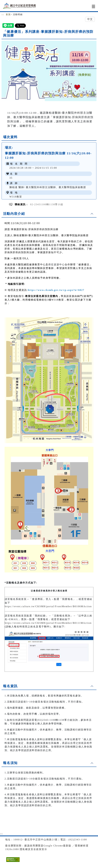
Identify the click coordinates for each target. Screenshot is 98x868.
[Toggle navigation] (93, 6)
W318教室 (16, 197)
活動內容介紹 (14, 214)
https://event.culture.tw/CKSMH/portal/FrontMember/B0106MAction (48, 606)
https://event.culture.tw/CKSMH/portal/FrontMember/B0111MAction (48, 623)
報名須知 (10, 763)
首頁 (8, 14)
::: (3, 14)
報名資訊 (10, 686)
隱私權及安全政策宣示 (33, 849)
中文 (90, 19)
